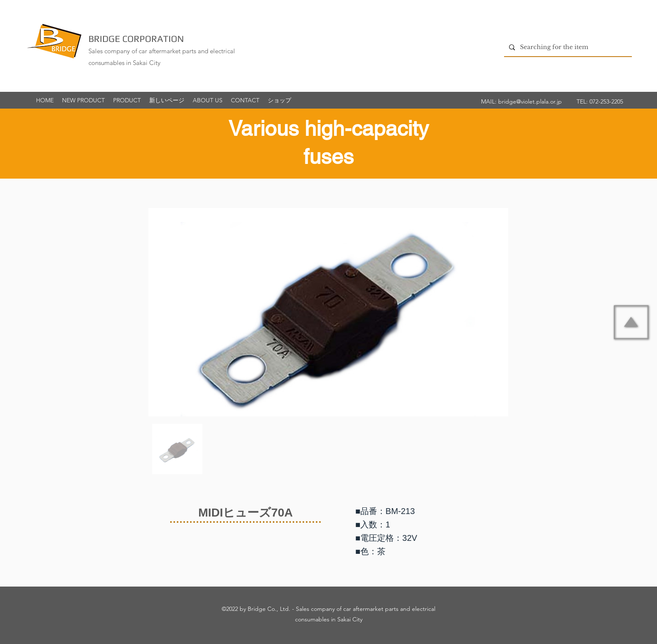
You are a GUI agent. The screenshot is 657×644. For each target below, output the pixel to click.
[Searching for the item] (567, 47)
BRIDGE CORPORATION (136, 39)
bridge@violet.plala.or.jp (530, 101)
